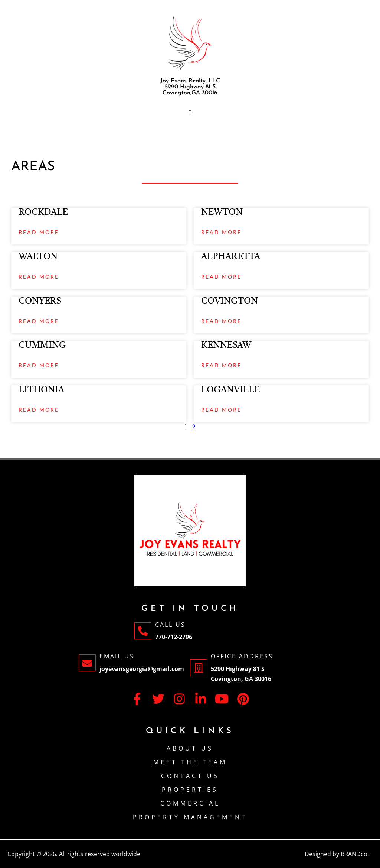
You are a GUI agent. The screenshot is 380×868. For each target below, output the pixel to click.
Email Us (117, 656)
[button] (190, 113)
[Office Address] (199, 668)
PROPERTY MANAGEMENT (190, 817)
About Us (190, 748)
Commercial (190, 803)
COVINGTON (230, 301)
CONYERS (40, 301)
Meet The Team (190, 762)
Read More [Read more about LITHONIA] (39, 410)
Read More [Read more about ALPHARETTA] (221, 277)
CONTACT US (190, 776)
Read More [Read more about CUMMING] (39, 365)
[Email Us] (87, 663)
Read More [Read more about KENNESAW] (221, 365)
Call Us (170, 625)
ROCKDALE (43, 213)
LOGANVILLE (230, 390)
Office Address (242, 656)
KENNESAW (226, 346)
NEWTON (222, 213)
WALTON (38, 257)
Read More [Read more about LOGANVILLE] (221, 410)
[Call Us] (143, 631)
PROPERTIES (190, 790)
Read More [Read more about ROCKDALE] (39, 232)
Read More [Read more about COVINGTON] (221, 321)
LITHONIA (41, 390)
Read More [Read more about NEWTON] (221, 232)
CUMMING (42, 346)
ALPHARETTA (231, 257)
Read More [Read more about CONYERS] (39, 321)
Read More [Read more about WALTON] (39, 277)
